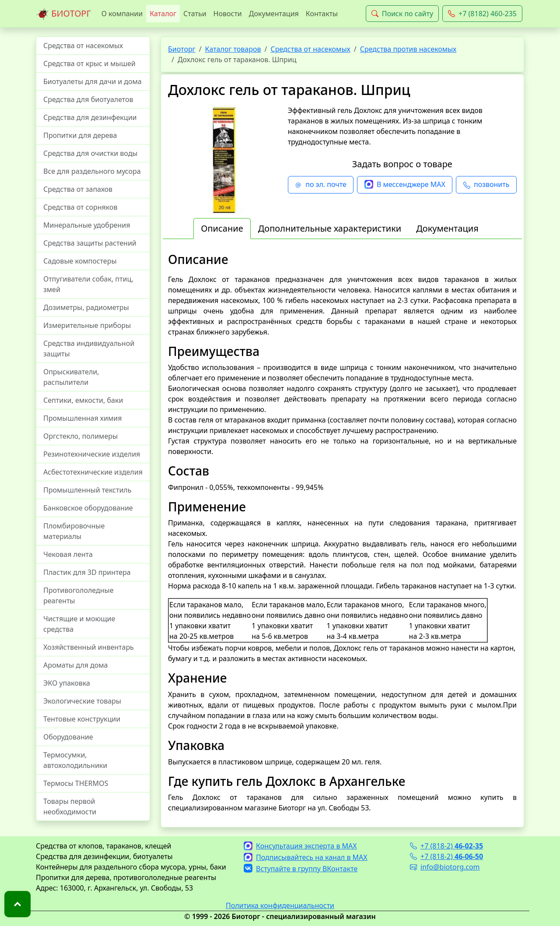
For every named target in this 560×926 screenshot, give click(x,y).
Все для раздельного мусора (92, 171)
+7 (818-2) (446, 846)
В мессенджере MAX (405, 185)
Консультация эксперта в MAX (300, 846)
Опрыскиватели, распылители (71, 377)
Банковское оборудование (88, 508)
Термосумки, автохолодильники (75, 760)
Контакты (322, 14)
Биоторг (182, 49)
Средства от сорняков (80, 207)
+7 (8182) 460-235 (482, 14)
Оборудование (68, 737)
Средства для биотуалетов (88, 99)
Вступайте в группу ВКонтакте (301, 869)
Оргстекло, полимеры (80, 436)
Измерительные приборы (87, 325)
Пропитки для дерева (80, 135)
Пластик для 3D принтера (87, 572)
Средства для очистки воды (91, 153)
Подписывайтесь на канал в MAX (306, 857)
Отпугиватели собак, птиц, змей (88, 284)
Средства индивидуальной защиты (89, 349)
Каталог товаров (233, 49)
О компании (122, 14)
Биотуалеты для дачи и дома (93, 81)
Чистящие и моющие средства (79, 624)
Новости (228, 14)
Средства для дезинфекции (90, 117)
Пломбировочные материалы (74, 531)
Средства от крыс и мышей (89, 63)
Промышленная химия (82, 418)
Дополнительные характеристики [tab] (330, 228)
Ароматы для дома (76, 665)
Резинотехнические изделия (92, 454)
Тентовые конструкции (82, 719)
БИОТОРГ (63, 14)
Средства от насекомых (83, 46)
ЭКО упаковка (67, 683)
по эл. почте (321, 185)
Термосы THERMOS (76, 783)
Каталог (163, 14)
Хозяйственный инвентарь (89, 647)
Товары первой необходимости (70, 806)
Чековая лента (68, 554)
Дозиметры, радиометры (86, 307)
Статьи (195, 14)
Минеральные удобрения (87, 225)
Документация (274, 14)
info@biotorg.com (445, 867)
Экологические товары (82, 701)
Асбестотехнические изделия (93, 472)
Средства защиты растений (90, 243)
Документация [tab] (447, 228)
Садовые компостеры (80, 261)
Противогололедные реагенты (79, 595)
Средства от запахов (78, 189)
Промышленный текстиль (87, 490)
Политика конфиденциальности (280, 905)
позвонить (486, 185)
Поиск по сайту (402, 14)
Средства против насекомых (408, 49)
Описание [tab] (222, 228)
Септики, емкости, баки (83, 400)
